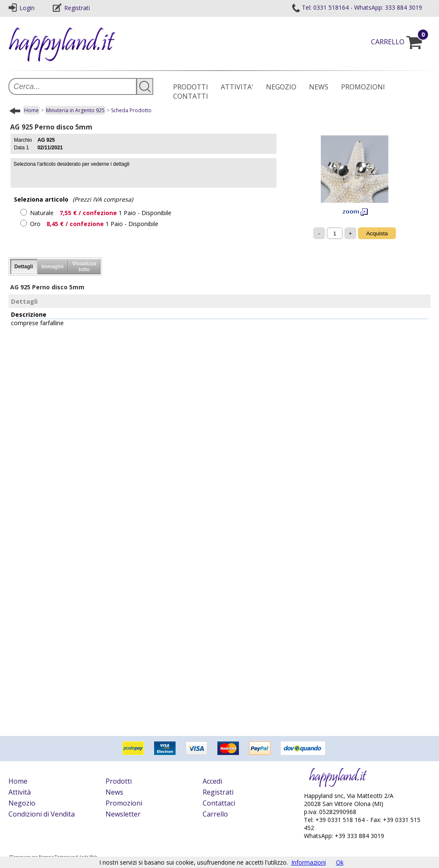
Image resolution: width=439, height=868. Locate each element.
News (114, 792)
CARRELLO (401, 42)
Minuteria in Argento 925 (75, 110)
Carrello (215, 814)
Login (22, 8)
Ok (340, 862)
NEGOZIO (281, 87)
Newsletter (123, 814)
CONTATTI (191, 96)
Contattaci (219, 803)
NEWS (319, 87)
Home (31, 110)
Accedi (212, 781)
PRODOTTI (191, 87)
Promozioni (124, 803)
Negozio (22, 803)
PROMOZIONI (363, 87)
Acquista (377, 233)
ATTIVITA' (237, 87)
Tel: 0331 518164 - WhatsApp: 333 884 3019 (357, 7)
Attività (20, 792)
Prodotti (119, 781)
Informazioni (309, 862)
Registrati (71, 8)
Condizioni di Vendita (42, 814)
